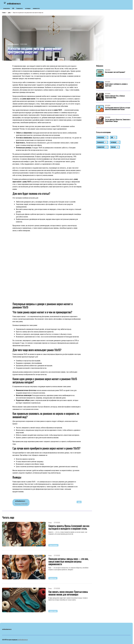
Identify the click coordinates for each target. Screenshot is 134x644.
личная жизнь (7, 8)
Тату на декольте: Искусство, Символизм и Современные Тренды (118, 121)
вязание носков (53, 611)
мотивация (28, 8)
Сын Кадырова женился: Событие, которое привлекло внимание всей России (117, 109)
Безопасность (20, 8)
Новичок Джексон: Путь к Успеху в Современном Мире (115, 97)
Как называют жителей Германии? (115, 72)
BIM (13, 8)
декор (9, 13)
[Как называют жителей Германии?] (100, 73)
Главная (4, 13)
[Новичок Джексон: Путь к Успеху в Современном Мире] (100, 97)
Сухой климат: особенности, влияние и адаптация (116, 85)
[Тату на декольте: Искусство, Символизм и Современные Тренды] (100, 120)
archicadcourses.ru (23, 640)
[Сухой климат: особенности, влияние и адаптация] (100, 85)
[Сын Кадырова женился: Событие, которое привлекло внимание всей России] (100, 109)
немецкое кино (53, 578)
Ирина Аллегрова (53, 545)
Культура (115, 147)
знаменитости (36, 8)
